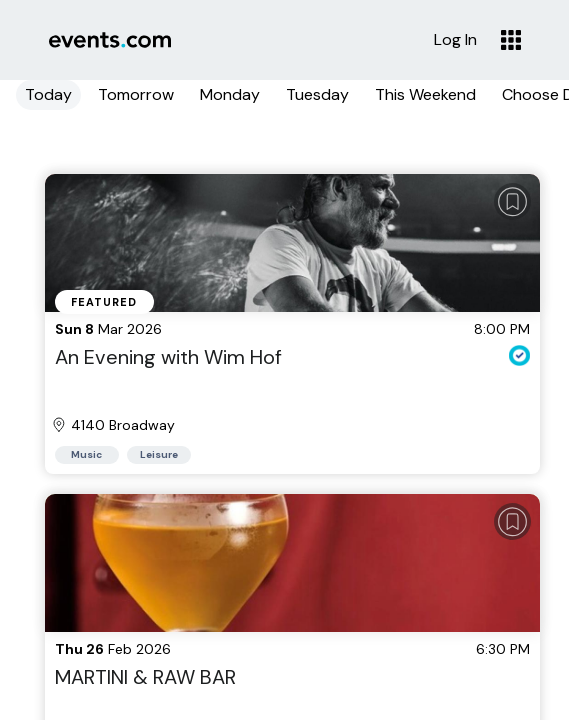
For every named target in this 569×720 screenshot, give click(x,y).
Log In (455, 40)
